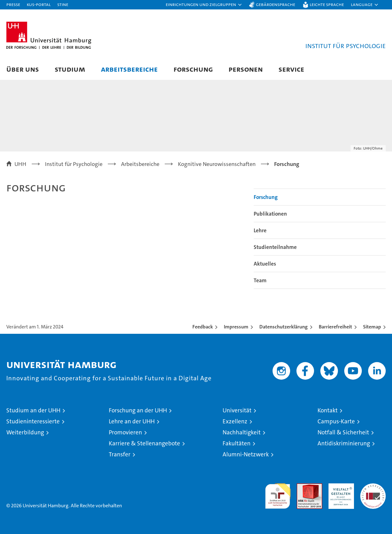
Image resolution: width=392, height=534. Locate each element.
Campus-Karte (336, 421)
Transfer (120, 454)
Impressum (236, 327)
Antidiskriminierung (344, 443)
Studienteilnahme (275, 247)
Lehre (260, 230)
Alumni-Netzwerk (246, 454)
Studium (70, 69)
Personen (246, 69)
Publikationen (270, 214)
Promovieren (125, 432)
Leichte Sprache (327, 4)
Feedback (203, 327)
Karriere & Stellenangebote (144, 443)
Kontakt (328, 410)
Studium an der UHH (33, 410)
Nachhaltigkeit (242, 432)
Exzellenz (235, 421)
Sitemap (372, 327)
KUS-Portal (39, 4)
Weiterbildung (25, 432)
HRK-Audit (340, 487)
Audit (303, 487)
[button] (204, 5)
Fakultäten (237, 443)
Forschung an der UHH (138, 410)
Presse (13, 4)
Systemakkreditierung (373, 487)
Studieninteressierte (33, 421)
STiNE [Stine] (63, 4)
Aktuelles (265, 264)
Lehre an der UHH (132, 421)
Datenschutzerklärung (284, 327)
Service (291, 69)
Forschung (193, 69)
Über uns (23, 69)
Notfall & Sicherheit (343, 432)
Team (260, 280)
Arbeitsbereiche (129, 69)
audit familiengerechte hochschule (278, 493)
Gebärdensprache (276, 4)
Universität (237, 410)
